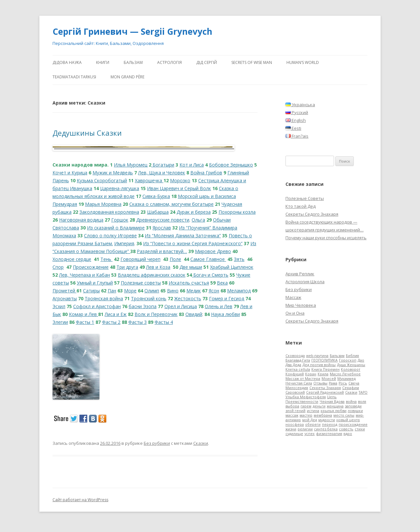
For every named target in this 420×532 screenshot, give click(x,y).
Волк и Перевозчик (156, 314)
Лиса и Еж (116, 314)
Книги (103, 62)
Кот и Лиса (192, 165)
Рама (333, 383)
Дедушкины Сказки (87, 133)
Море (130, 291)
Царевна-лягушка (120, 188)
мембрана (323, 415)
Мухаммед (346, 379)
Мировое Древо (213, 251)
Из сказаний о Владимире (116, 228)
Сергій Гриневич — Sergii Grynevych (132, 31)
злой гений (295, 411)
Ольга (198, 220)
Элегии (60, 322)
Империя (124, 243)
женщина (335, 406)
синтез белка (326, 429)
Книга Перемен (325, 369)
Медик (194, 291)
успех (310, 434)
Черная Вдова (332, 402)
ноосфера (295, 424)
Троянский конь (149, 298)
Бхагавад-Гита (298, 360)
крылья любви (334, 411)
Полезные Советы (305, 198)
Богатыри (163, 165)
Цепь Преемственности (311, 399)
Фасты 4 (164, 322)
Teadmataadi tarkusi (74, 77)
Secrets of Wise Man (252, 62)
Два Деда (293, 365)
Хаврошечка (149, 180)
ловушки (355, 411)
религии (305, 429)
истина (313, 411)
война (351, 402)
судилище (294, 434)
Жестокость (188, 298)
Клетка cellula (298, 369)
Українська (300, 105)
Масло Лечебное (345, 374)
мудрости (327, 420)
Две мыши (191, 267)
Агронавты (65, 298)
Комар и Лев (84, 314)
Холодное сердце (72, 259)
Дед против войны (319, 365)
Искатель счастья (189, 283)
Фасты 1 (85, 322)
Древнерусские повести (163, 220)
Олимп (152, 291)
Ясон (214, 291)
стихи (360, 429)
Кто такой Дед (301, 206)
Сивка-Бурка (156, 196)
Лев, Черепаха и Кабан (84, 275)
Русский (297, 112)
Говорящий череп (140, 259)
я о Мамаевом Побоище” (101, 251)
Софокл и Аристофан (97, 306)
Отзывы (320, 383)
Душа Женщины (351, 365)
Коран (311, 374)
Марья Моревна (103, 204)
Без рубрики (157, 443)
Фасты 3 (137, 322)
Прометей (64, 291)
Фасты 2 (111, 322)
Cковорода (295, 356)
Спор (58, 267)
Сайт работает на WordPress (80, 500)
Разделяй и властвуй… (162, 251)
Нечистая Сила (299, 383)
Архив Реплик (300, 274)
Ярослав (162, 228)
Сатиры (91, 291)
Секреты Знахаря (325, 388)
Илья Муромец (131, 165)
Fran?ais (297, 136)
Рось (343, 383)
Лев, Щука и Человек (162, 173)
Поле (175, 259)
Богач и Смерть (210, 275)
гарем (306, 406)
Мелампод (239, 291)
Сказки (201, 443)
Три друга (127, 267)
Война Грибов (206, 173)
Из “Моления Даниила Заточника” (183, 236)
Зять (239, 259)
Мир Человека (301, 305)
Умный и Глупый (95, 283)
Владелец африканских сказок (152, 275)
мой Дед (310, 420)
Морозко (180, 180)
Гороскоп (348, 360)
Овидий (194, 314)
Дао (361, 360)
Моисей (329, 379)
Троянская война (104, 298)
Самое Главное (208, 259)
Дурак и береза (194, 212)
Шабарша (158, 212)
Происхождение (91, 267)
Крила (323, 374)
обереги (313, 424)
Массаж (293, 297)
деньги (319, 406)
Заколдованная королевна (109, 212)
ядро (348, 434)
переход (330, 424)
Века (222, 283)
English (296, 120)
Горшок (120, 220)
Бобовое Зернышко (231, 165)
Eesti (293, 128)
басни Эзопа (143, 306)
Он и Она (295, 313)
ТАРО (363, 392)
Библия (352, 356)
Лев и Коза (158, 267)
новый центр (348, 420)
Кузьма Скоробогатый (102, 180)
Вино (173, 291)
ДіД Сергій (207, 62)
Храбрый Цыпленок (232, 267)
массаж (292, 415)
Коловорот (351, 369)
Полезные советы (141, 283)
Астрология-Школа (305, 282)
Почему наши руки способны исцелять (326, 238)
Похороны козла (237, 212)
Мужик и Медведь (113, 173)
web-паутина (317, 356)
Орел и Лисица (181, 306)
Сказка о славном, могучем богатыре (171, 204)
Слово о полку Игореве (110, 236)
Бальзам (133, 62)
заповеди (353, 406)
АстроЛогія (169, 62)
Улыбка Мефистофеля (306, 397)
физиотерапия (329, 434)
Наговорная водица (81, 220)
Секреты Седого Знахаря (312, 214)
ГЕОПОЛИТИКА (325, 360)
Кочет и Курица (70, 173)
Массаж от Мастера (303, 379)
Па (111, 291)
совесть (346, 429)
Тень (106, 259)
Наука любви (225, 314)
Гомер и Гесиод (227, 298)
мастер (306, 415)
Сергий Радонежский (325, 392)
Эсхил (59, 306)
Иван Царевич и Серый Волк (179, 188)
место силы (344, 415)
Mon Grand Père (127, 77)
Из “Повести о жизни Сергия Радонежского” (193, 243)
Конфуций (295, 374)
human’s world (303, 62)
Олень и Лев (219, 306)
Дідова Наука (67, 62)
